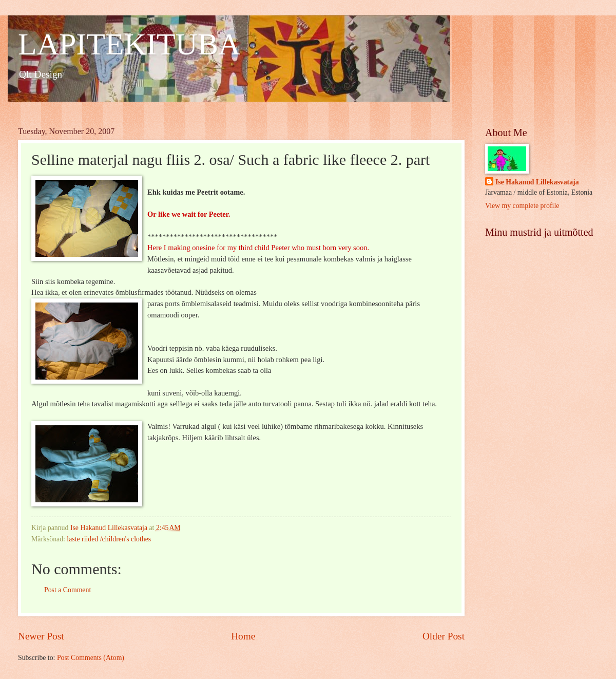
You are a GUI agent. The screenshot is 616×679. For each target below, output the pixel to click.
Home (243, 636)
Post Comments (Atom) (91, 658)
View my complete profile (522, 206)
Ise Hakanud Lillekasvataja (537, 182)
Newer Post (41, 636)
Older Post (444, 636)
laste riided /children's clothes (109, 539)
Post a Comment (68, 590)
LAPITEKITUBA (129, 44)
